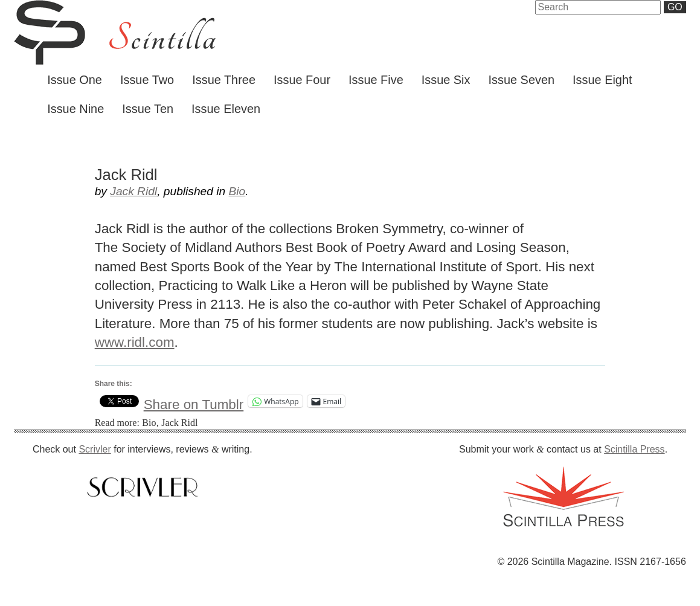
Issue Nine (75, 109)
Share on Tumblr (194, 401)
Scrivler (95, 449)
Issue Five (376, 80)
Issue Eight (602, 80)
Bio (237, 191)
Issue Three (224, 80)
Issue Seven (522, 80)
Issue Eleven (226, 109)
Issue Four (302, 80)
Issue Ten (148, 109)
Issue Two (147, 80)
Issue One (75, 80)
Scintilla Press (634, 449)
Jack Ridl (133, 191)
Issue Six (446, 80)
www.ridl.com (135, 342)
